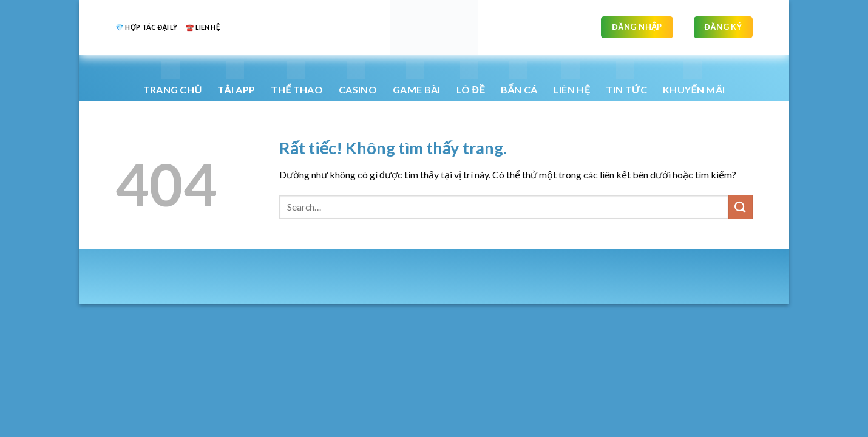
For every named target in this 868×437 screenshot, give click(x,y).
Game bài (417, 78)
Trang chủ (173, 78)
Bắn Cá (519, 78)
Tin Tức (626, 78)
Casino (358, 78)
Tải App (236, 78)
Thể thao (297, 78)
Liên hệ (572, 78)
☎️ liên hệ (203, 27)
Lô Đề (471, 78)
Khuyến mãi (694, 78)
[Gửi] (741, 207)
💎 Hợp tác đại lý (146, 27)
